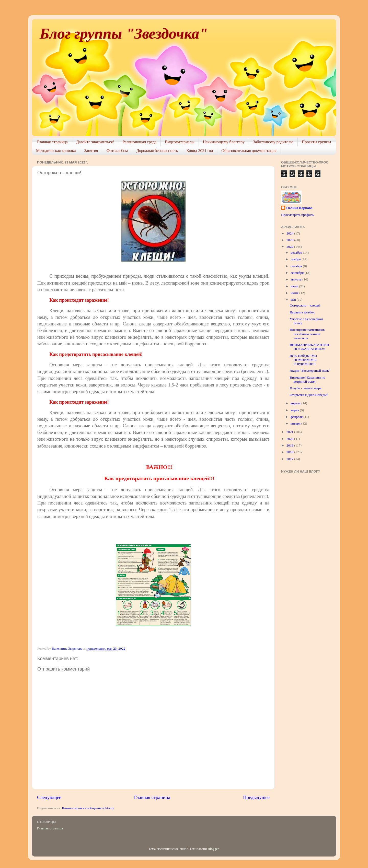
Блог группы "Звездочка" (124, 33)
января (296, 423)
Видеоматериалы (180, 142)
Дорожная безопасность (157, 151)
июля (295, 286)
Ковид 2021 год (200, 151)
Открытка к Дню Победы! (309, 395)
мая (294, 300)
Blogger (213, 849)
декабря (297, 253)
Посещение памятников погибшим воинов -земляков (307, 334)
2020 (290, 439)
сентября (298, 273)
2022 (290, 247)
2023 (290, 240)
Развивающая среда (139, 142)
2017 (290, 459)
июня (295, 293)
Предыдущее (256, 797)
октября (297, 266)
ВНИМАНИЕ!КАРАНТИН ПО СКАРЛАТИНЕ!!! (309, 347)
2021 (290, 432)
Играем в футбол (302, 312)
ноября (296, 259)
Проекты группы (316, 142)
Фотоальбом (117, 151)
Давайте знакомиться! (95, 142)
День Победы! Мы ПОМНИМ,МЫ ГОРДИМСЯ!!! (303, 360)
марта (295, 410)
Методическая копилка (56, 151)
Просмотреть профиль (298, 215)
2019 (290, 445)
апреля (296, 403)
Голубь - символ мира (306, 388)
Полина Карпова (299, 208)
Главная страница (52, 142)
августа (296, 279)
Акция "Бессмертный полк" (310, 371)
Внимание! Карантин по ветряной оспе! (308, 379)
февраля (297, 417)
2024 (290, 233)
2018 (290, 452)
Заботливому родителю (273, 142)
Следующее (49, 797)
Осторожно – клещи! (305, 305)
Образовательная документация (249, 151)
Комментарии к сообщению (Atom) (88, 808)
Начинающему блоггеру (224, 142)
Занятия (91, 151)
